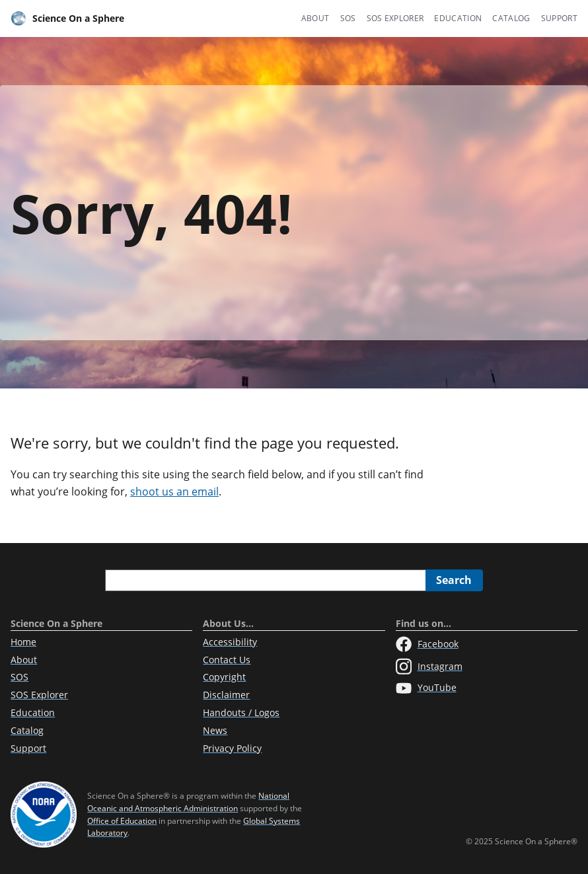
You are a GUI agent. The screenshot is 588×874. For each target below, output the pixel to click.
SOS (348, 18)
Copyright (224, 677)
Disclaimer (226, 695)
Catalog (511, 18)
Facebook (427, 644)
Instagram (429, 667)
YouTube (426, 688)
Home (23, 642)
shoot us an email (174, 492)
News (215, 730)
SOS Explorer (395, 18)
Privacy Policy (232, 748)
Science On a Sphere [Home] (67, 18)
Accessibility (230, 642)
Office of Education (122, 821)
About (315, 18)
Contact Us (227, 660)
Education (458, 18)
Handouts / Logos (241, 712)
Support (559, 18)
